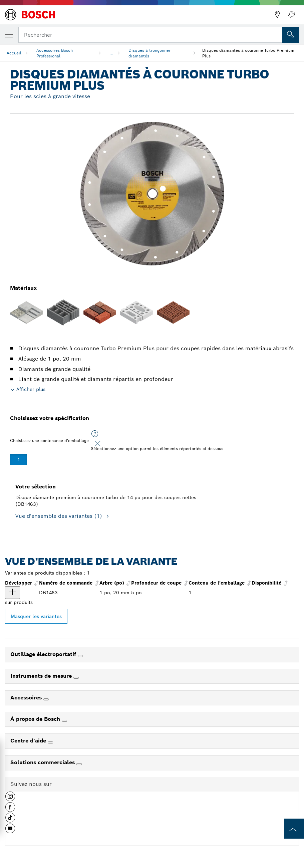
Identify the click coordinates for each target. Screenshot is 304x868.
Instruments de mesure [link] (42, 676)
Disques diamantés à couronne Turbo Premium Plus (248, 53)
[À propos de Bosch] (64, 721)
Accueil (14, 53)
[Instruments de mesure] (76, 678)
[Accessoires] (46, 699)
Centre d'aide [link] (29, 741)
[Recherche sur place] (291, 35)
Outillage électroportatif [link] (44, 654)
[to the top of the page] (294, 829)
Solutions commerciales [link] (43, 762)
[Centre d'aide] (50, 742)
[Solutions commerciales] (79, 764)
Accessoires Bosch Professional (55, 53)
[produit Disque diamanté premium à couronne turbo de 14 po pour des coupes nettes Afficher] (13, 593)
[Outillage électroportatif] (80, 656)
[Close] (98, 444)
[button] (10, 799)
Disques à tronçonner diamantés (149, 53)
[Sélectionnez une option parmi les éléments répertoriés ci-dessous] (95, 434)
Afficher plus (31, 389)
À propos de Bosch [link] (36, 719)
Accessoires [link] (27, 698)
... (111, 53)
